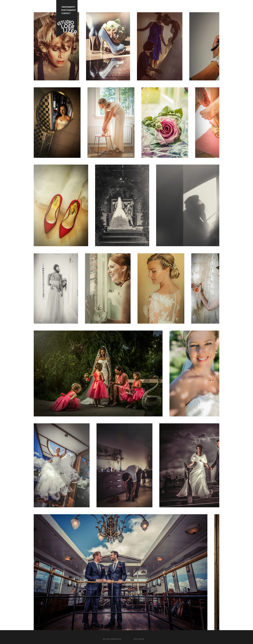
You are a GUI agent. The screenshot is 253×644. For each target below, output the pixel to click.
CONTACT (66, 13)
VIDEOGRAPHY (68, 7)
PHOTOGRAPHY (68, 10)
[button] (139, 639)
